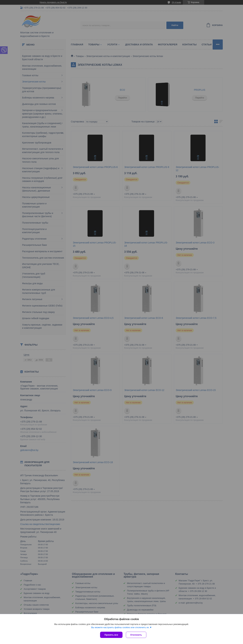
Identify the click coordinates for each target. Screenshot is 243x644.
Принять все (111, 635)
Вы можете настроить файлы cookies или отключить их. (120, 627)
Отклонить (136, 635)
